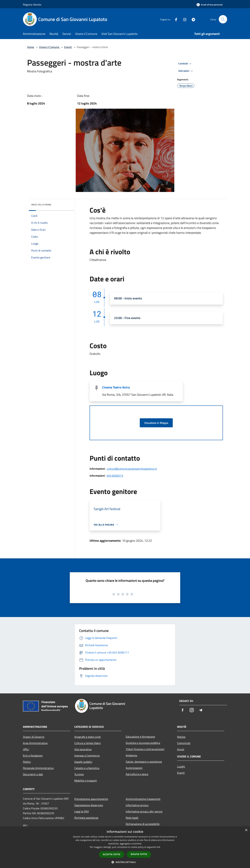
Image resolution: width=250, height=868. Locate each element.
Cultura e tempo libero (87, 743)
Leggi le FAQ (82, 811)
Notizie (181, 737)
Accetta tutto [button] (112, 854)
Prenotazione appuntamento (91, 799)
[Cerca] (223, 19)
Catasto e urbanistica (87, 768)
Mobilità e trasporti (86, 781)
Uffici (26, 749)
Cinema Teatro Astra (116, 387)
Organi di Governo (34, 737)
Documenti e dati (33, 774)
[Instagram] (183, 19)
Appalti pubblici (83, 762)
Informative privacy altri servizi (144, 811)
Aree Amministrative (35, 743)
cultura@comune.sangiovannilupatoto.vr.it (132, 469)
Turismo (79, 774)
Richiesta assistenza (86, 818)
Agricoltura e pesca (137, 774)
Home (31, 47)
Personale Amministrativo (38, 768)
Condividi (185, 64)
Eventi (68, 47)
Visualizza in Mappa (156, 423)
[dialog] (125, 847)
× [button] (246, 830)
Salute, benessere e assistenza (144, 762)
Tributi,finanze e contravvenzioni (145, 749)
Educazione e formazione (140, 737)
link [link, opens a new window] (158, 847)
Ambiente (131, 755)
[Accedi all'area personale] (210, 5)
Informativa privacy (137, 805)
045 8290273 (115, 476)
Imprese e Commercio (87, 756)
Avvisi (181, 749)
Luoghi (181, 766)
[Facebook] (175, 19)
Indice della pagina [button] (41, 205)
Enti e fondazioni (33, 756)
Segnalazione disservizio (89, 805)
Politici (27, 762)
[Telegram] (192, 19)
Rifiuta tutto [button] (139, 854)
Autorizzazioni (134, 768)
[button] (125, 862)
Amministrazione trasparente (143, 799)
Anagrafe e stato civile (87, 737)
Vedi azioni (186, 71)
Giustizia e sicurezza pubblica (143, 743)
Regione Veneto (32, 5)
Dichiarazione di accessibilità (143, 824)
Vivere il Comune (49, 47)
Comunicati (184, 743)
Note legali (132, 818)
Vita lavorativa (83, 749)
